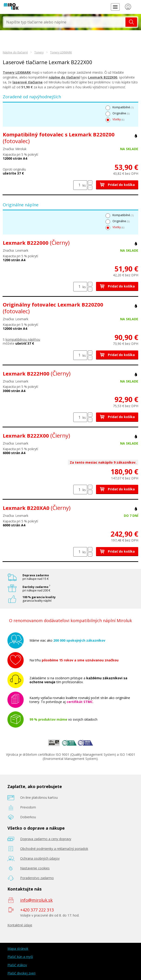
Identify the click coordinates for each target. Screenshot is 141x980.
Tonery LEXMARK (61, 52)
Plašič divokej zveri (21, 973)
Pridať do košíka (117, 185)
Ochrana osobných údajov (40, 858)
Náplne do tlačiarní (15, 52)
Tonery (39, 52)
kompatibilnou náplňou (23, 339)
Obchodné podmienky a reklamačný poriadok (54, 849)
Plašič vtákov (17, 965)
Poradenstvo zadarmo (37, 878)
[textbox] (65, 22)
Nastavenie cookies (35, 868)
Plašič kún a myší (20, 957)
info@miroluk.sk (36, 900)
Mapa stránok (18, 949)
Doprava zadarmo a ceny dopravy (46, 839)
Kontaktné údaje (20, 925)
